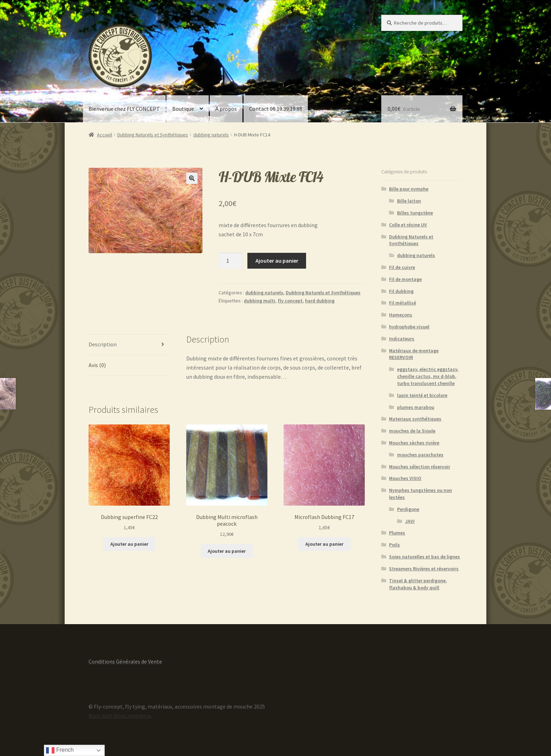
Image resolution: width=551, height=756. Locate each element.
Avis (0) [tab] (97, 365)
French (60, 750)
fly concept (290, 301)
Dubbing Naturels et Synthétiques (153, 135)
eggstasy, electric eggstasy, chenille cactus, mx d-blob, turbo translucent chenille (428, 376)
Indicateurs (402, 339)
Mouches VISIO (405, 478)
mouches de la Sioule (412, 431)
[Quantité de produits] (231, 261)
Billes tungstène (415, 213)
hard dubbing (320, 301)
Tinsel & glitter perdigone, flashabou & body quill (418, 584)
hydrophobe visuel (409, 327)
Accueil (105, 135)
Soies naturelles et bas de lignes (424, 557)
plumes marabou (416, 407)
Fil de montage (405, 279)
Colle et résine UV (408, 225)
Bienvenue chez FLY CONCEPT (124, 109)
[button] (192, 178)
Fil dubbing (401, 291)
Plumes (397, 533)
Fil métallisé (403, 303)
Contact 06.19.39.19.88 (276, 109)
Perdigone (408, 509)
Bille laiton (409, 201)
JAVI (410, 521)
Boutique (183, 109)
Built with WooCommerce (120, 716)
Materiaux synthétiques (415, 419)
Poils (394, 545)
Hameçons (401, 315)
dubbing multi (260, 301)
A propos (226, 109)
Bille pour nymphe (409, 189)
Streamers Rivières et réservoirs (424, 569)
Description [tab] (103, 344)
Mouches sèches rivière (414, 443)
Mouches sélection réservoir (420, 467)
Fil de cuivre (402, 267)
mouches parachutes (420, 455)
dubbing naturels (211, 135)
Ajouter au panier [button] (129, 544)
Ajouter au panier (277, 261)
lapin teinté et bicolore (422, 395)
